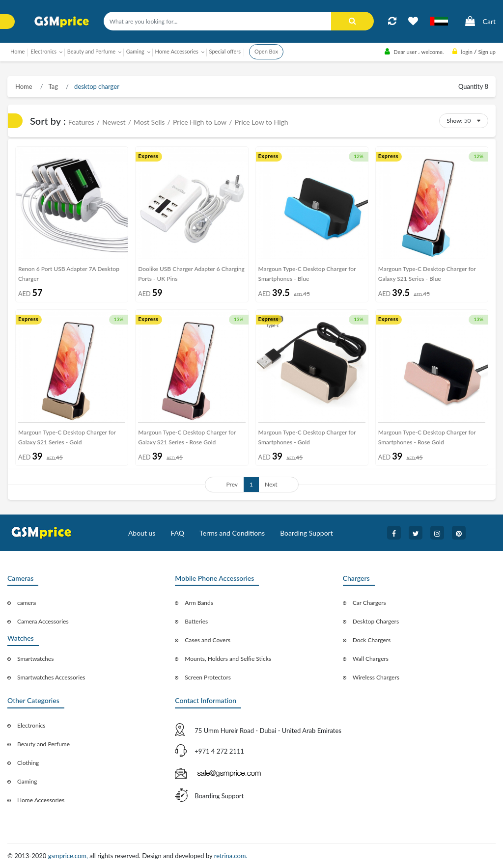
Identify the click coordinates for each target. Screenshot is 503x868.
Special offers (225, 51)
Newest (114, 122)
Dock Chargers (372, 640)
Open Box (266, 51)
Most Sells (149, 122)
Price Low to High (262, 122)
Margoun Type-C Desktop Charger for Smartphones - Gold (307, 437)
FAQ (177, 533)
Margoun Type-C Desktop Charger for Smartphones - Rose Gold (427, 437)
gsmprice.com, (69, 856)
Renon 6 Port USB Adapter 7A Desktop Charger (69, 274)
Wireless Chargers (376, 677)
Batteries (196, 621)
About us (142, 533)
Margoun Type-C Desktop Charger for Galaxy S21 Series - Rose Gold (187, 437)
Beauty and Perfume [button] (91, 51)
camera (27, 603)
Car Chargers (369, 603)
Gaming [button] (135, 51)
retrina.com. (231, 856)
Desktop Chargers (376, 621)
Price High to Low (200, 122)
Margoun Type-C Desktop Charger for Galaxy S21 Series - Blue (427, 274)
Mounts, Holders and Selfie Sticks (228, 659)
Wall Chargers (371, 659)
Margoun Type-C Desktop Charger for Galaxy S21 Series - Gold (67, 437)
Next (271, 484)
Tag (53, 86)
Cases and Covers (208, 640)
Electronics (31, 725)
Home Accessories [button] (177, 51)
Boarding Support (307, 533)
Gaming (27, 781)
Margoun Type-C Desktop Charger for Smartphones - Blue (307, 274)
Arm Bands (199, 603)
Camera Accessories (43, 621)
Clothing (28, 763)
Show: (454, 121)
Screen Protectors (208, 677)
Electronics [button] (43, 51)
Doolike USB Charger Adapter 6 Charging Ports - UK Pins (191, 274)
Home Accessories (41, 800)
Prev (232, 484)
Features (81, 122)
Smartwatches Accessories (51, 677)
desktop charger (96, 86)
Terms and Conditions (232, 533)
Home (17, 51)
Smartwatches (35, 659)
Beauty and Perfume (43, 744)
